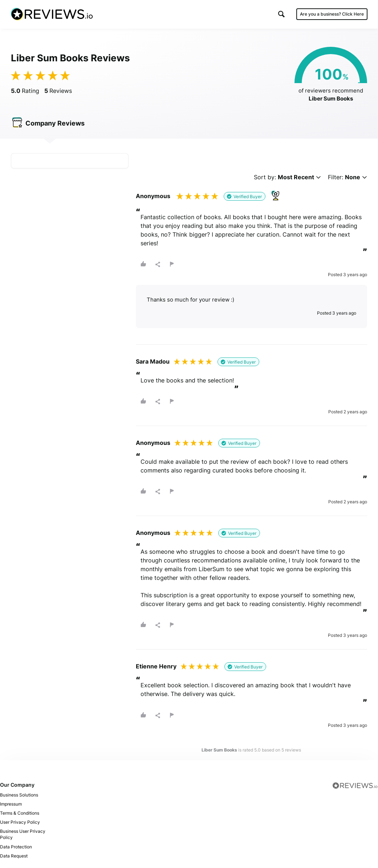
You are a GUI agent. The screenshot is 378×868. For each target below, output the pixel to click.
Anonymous (153, 196)
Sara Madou (153, 362)
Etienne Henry (156, 667)
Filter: (347, 178)
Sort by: (287, 178)
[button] (281, 14)
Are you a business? (332, 14)
